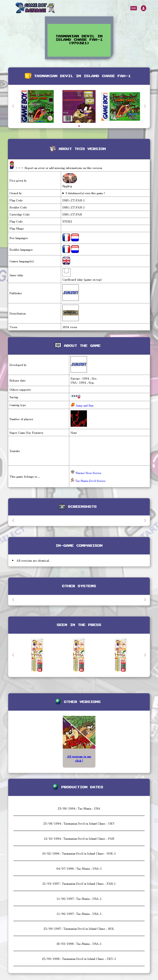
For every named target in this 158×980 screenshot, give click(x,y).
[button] (145, 106)
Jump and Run (84, 405)
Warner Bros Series (86, 473)
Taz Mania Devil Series (88, 481)
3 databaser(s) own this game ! (85, 193)
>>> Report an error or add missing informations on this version (58, 168)
